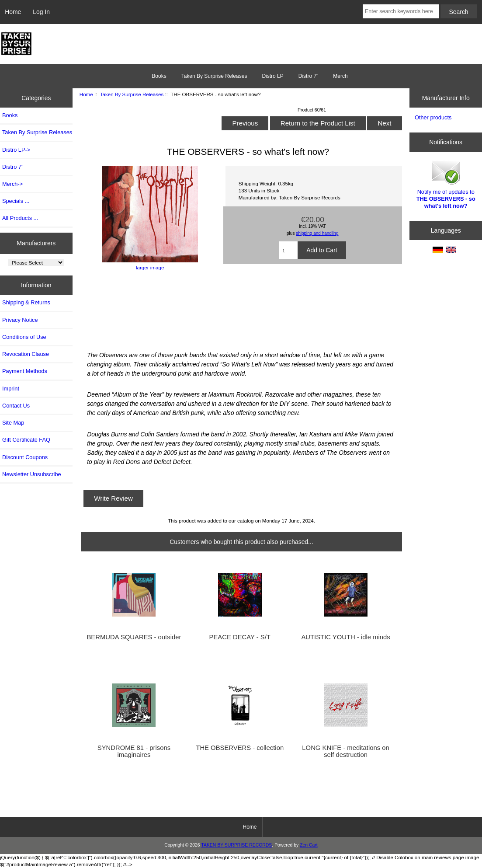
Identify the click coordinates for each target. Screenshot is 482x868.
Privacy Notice (20, 320)
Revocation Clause (26, 354)
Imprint (11, 389)
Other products (433, 117)
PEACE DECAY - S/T (240, 637)
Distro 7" (309, 76)
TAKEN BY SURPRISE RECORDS (236, 845)
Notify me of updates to (446, 184)
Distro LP (272, 76)
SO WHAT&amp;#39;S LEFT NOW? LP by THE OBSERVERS (241, 310)
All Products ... (20, 218)
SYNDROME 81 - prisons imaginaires (134, 751)
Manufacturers (36, 243)
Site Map (13, 423)
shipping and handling (317, 233)
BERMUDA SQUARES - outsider (134, 637)
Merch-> (12, 184)
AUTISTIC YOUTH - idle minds (345, 637)
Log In (41, 12)
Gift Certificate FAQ (26, 440)
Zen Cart (309, 845)
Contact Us (16, 406)
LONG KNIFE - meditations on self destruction (345, 751)
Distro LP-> (16, 150)
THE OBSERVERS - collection (240, 748)
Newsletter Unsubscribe (32, 474)
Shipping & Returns (26, 302)
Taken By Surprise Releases (132, 94)
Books (159, 76)
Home (13, 12)
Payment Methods (25, 371)
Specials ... (16, 201)
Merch (340, 76)
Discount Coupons (25, 457)
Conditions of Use (24, 337)
